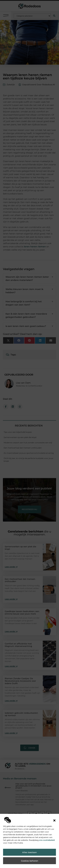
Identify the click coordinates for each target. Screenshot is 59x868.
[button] (54, 820)
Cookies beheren (30, 861)
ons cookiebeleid (47, 840)
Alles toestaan (29, 852)
